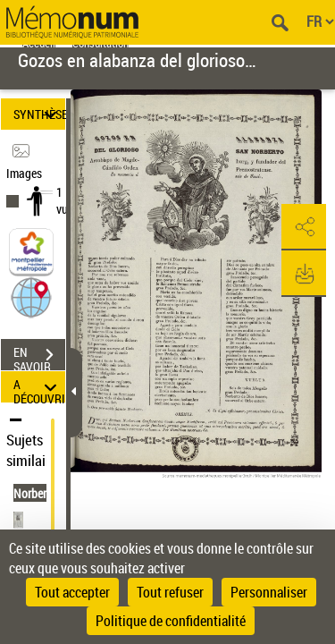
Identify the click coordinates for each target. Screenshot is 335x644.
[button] (31, 297)
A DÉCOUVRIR (39, 387)
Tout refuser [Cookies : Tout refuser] (170, 592)
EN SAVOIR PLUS (39, 357)
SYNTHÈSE (39, 114)
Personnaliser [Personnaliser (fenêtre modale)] (269, 592)
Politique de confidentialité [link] (171, 621)
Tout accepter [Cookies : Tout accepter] (72, 592)
